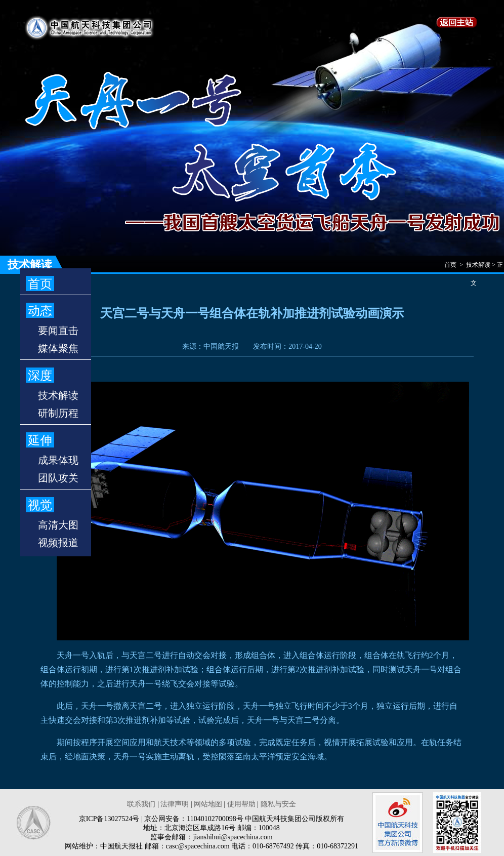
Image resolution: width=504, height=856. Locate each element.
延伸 (40, 440)
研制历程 (58, 413)
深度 (40, 376)
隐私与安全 (278, 804)
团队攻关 (58, 478)
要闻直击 (58, 331)
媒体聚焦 (58, 348)
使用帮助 (241, 804)
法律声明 (175, 804)
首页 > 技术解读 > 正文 (474, 268)
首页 (40, 284)
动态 (40, 311)
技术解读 (58, 395)
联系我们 (141, 804)
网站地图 (208, 804)
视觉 (40, 505)
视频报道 (58, 543)
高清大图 (58, 525)
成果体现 (58, 460)
